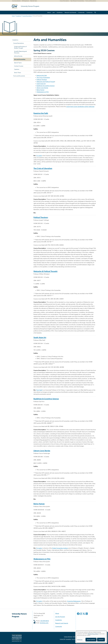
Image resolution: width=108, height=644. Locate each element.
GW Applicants (25, 1)
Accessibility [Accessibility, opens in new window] (68, 639)
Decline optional (91, 640)
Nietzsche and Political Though (46, 82)
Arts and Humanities (20, 59)
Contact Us (89, 13)
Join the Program (60, 617)
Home (13, 16)
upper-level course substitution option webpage (80, 107)
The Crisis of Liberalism (43, 78)
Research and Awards (70, 13)
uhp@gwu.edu (44, 623)
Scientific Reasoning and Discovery (20, 52)
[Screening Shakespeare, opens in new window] (74, 601)
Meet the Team (34, 1)
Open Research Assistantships (77, 1)
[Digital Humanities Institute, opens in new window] (60, 548)
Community (81, 13)
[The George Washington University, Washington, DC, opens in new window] (17, 638)
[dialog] (91, 637)
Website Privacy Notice (93, 634)
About (49, 13)
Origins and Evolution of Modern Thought (20, 47)
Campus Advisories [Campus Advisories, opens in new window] (68, 637)
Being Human (40, 90)
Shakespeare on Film (43, 92)
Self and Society (18, 56)
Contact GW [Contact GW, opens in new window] (63, 639)
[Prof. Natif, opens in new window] (39, 390)
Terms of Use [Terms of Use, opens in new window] (74, 639)
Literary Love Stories (42, 88)
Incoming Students (16, 1)
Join (54, 13)
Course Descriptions (65, 1)
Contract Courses (19, 66)
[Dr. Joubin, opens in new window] (39, 601)
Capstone (17, 69)
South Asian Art (41, 84)
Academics (60, 13)
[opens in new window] (78, 615)
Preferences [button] (80, 640)
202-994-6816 (45, 621)
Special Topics (18, 63)
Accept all (101, 640)
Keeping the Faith (42, 76)
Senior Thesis (18, 73)
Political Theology (42, 80)
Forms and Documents (91, 1)
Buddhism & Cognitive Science (46, 86)
